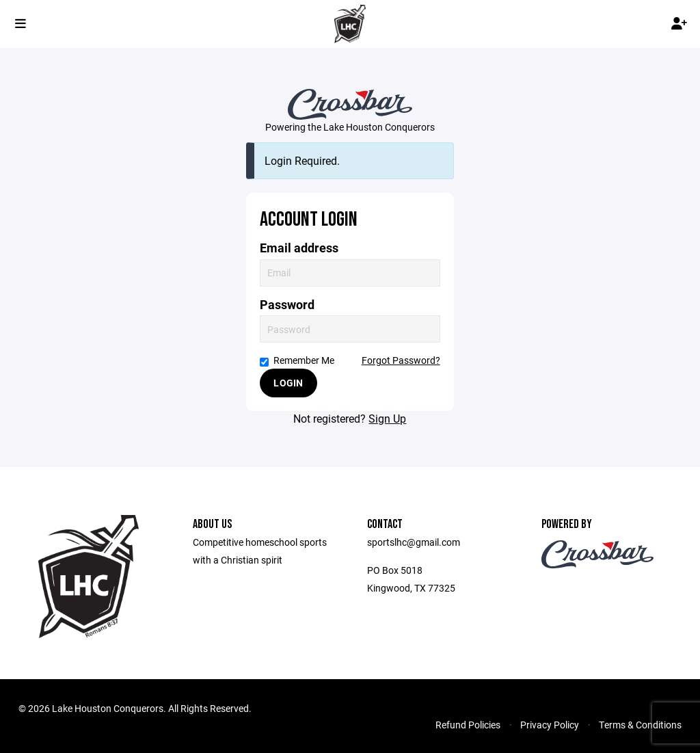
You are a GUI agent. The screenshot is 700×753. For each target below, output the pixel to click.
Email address (299, 248)
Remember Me (297, 360)
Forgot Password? (401, 360)
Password (287, 305)
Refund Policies (468, 725)
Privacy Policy (550, 725)
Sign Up (387, 418)
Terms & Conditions (640, 725)
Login (288, 383)
